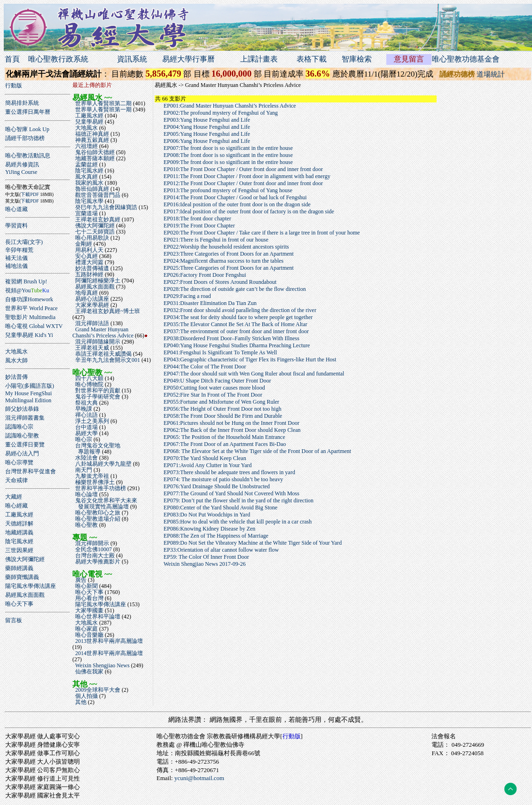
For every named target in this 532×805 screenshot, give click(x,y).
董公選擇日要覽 (25, 445)
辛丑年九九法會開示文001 (107, 360)
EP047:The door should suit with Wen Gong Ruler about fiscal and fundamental (254, 374)
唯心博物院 (89, 384)
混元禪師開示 (91, 543)
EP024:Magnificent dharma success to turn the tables (223, 261)
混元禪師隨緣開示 (97, 342)
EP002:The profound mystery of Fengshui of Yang (221, 113)
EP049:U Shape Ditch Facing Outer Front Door (217, 381)
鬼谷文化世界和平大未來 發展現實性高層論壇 (105, 504)
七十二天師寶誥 (94, 232)
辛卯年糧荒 (19, 250)
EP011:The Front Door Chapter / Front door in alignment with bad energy (247, 176)
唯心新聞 (86, 586)
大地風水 (16, 352)
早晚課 (83, 409)
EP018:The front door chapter (197, 219)
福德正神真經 (91, 134)
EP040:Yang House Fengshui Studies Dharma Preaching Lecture (237, 345)
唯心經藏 (16, 506)
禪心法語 (86, 415)
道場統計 (491, 74)
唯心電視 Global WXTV (34, 326)
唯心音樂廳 (89, 635)
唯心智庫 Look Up (27, 129)
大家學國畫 (89, 610)
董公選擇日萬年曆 (28, 112)
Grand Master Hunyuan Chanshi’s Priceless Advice (104, 332)
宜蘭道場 (86, 213)
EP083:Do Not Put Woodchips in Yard (207, 515)
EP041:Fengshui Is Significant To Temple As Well (220, 352)
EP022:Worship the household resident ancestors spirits (226, 247)
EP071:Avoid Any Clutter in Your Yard (207, 465)
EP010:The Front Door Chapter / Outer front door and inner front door (243, 169)
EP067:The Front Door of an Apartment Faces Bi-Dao (225, 444)
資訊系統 (132, 59)
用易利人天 (89, 250)
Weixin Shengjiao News (102, 665)
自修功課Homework (29, 299)
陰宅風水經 (19, 541)
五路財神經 (89, 274)
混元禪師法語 (91, 323)
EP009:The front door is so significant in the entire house (228, 162)
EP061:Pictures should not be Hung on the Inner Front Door (231, 423)
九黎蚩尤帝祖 (91, 476)
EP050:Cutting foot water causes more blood (214, 388)
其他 (80, 702)
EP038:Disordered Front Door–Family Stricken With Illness (231, 338)
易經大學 (86, 433)
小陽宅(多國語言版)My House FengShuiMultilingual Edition (30, 393)
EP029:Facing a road (187, 296)
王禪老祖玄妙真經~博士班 (106, 311)
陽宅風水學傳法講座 (31, 586)
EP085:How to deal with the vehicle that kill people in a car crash (238, 522)
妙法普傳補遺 (91, 268)
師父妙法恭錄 (22, 409)
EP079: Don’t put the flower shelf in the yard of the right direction (239, 500)
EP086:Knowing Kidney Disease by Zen (209, 529)
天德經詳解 (19, 524)
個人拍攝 (86, 696)
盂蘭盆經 (86, 164)
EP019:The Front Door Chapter (199, 226)
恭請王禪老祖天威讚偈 (103, 354)
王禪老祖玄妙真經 (97, 219)
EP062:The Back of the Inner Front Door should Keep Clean (232, 430)
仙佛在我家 (89, 672)
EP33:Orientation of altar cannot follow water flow (221, 550)
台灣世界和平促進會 (31, 471)
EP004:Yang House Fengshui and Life (207, 127)
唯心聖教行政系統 (58, 59)
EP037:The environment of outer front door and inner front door (236, 331)
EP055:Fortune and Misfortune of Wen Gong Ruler (221, 402)
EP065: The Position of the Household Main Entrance (224, 437)
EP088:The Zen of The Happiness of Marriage (216, 536)
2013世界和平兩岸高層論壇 (108, 641)
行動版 (14, 86)
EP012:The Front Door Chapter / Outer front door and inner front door (243, 183)
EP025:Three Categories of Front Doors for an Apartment (229, 268)
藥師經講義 (19, 568)
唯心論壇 (86, 494)
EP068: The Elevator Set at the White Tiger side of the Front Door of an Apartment (257, 451)
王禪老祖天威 (91, 348)
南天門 (83, 470)
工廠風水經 (19, 515)
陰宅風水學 (89, 201)
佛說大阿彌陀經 (25, 559)
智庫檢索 (357, 59)
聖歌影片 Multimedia (30, 317)
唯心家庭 (86, 629)
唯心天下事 (19, 604)
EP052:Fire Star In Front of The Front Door (213, 395)
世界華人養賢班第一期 (103, 109)
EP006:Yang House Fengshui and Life (207, 141)
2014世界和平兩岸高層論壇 (108, 653)
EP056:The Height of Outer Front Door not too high (223, 409)
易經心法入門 (22, 453)
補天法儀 (16, 258)
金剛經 (83, 244)
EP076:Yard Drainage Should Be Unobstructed (217, 486)
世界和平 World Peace (31, 308)
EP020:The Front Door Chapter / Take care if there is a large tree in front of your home (262, 233)
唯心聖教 (86, 525)
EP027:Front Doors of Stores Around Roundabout (220, 282)
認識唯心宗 (19, 427)
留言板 (14, 620)
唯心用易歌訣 (91, 238)
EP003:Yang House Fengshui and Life (207, 120)
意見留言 (409, 59)
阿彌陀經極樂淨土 (97, 281)
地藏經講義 (19, 532)
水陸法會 (86, 458)
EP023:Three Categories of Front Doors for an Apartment (229, 254)
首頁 (12, 59)
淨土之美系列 (91, 421)
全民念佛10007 (93, 549)
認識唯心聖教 (22, 436)
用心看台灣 (89, 598)
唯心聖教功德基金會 (466, 59)
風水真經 (86, 177)
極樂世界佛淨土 (94, 482)
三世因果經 (19, 550)
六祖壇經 (86, 146)
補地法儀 (16, 266)
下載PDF (30, 194)
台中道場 (86, 427)
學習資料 (16, 226)
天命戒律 (16, 480)
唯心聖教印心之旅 (97, 513)
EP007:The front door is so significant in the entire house (228, 148)
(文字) (35, 242)
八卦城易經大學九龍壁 (103, 464)
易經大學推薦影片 (97, 562)
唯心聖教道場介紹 (97, 519)
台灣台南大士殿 (94, 555)
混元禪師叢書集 (25, 418)
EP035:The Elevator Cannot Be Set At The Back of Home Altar (235, 324)
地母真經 (86, 293)
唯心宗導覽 (19, 462)
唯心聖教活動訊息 (28, 156)
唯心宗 (83, 439)
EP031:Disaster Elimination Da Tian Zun (210, 303)
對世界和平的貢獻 (97, 391)
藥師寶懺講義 (22, 577)
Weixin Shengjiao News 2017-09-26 (205, 564)
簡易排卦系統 (22, 103)
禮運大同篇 (89, 262)
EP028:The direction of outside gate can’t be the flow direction (235, 289)
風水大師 (16, 360)
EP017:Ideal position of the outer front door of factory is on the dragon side (249, 211)
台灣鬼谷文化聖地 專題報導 (96, 449)
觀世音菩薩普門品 (97, 195)
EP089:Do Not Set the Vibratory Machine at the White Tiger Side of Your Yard (253, 543)
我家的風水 (89, 183)
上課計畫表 (259, 59)
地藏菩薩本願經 (94, 158)
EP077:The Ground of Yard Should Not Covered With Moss (231, 493)
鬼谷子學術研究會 (97, 397)
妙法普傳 (16, 377)
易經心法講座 (91, 299)
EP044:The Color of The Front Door (205, 367)
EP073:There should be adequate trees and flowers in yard (229, 472)
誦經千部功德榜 (25, 138)
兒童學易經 (89, 122)
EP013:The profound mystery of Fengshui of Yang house (228, 190)
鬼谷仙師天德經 (94, 152)
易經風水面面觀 (25, 595)
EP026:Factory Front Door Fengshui (205, 275)
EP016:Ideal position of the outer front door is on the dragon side (237, 204)
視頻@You (27, 290)
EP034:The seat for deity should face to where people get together (238, 317)
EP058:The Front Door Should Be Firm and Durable (223, 416)
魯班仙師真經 (91, 189)
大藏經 (14, 497)
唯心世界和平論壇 (97, 617)
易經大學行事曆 (188, 59)
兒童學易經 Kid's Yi (29, 335)
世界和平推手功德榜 (100, 488)
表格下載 (312, 59)
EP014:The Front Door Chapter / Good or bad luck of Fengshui (235, 197)
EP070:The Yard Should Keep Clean (205, 458)
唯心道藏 (16, 209)
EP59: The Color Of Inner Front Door (206, 557)
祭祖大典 (86, 403)
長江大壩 (16, 242)
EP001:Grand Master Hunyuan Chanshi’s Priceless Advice (230, 106)
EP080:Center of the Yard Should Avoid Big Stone (220, 508)
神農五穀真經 (91, 140)
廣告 (80, 580)
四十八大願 (89, 378)
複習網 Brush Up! (26, 281)
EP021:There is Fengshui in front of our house (216, 240)
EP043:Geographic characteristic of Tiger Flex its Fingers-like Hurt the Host (250, 360)
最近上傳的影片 (92, 85)
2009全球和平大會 (97, 690)
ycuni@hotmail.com (199, 778)
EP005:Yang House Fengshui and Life (207, 134)
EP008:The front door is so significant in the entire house (228, 155)
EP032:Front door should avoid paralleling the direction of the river (240, 310)
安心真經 (86, 256)
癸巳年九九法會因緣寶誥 (106, 207)
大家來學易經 (91, 305)
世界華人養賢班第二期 (103, 103)
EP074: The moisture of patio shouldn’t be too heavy (223, 479)
